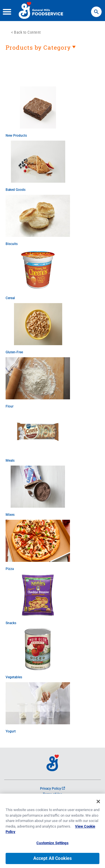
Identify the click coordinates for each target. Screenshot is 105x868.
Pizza (10, 569)
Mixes (10, 515)
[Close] (98, 803)
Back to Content (27, 32)
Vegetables (14, 677)
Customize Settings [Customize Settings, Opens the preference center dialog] (52, 845)
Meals (10, 461)
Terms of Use (53, 794)
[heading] (53, 50)
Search (96, 9)
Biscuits (12, 244)
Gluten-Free (14, 352)
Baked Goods (16, 190)
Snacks (11, 623)
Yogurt (11, 731)
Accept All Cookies (53, 860)
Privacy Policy (53, 789)
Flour (10, 406)
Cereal (10, 298)
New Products (16, 136)
